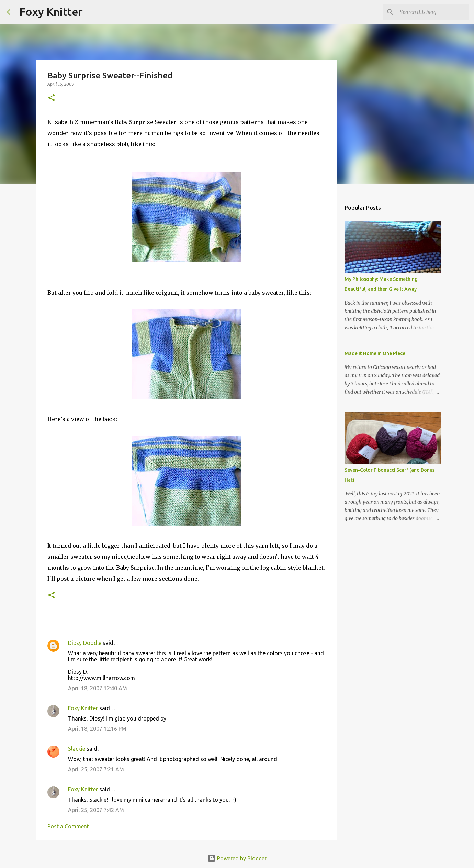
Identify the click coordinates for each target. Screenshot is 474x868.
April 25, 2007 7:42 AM (96, 810)
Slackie (77, 749)
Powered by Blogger (237, 858)
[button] (52, 98)
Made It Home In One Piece (375, 353)
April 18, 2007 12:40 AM (98, 688)
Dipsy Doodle (85, 643)
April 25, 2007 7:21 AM (96, 769)
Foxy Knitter (51, 12)
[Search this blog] (432, 12)
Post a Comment (68, 826)
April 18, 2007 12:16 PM (97, 729)
